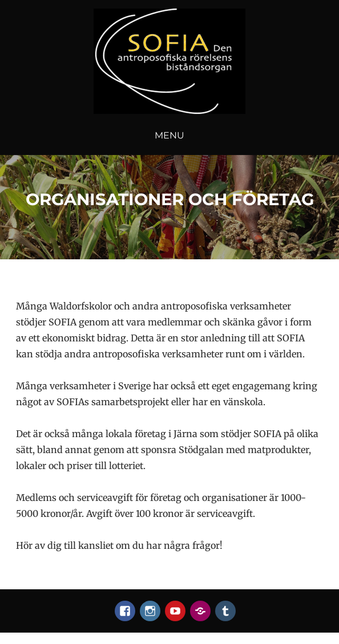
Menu (169, 135)
